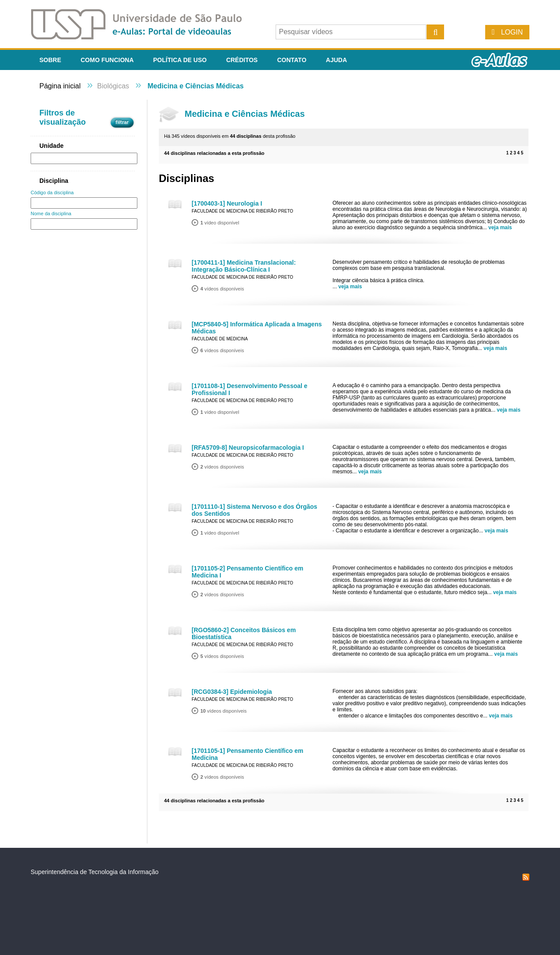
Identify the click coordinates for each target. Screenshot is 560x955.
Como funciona (107, 60)
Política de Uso (180, 60)
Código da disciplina (52, 192)
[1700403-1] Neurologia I (227, 203)
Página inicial (60, 86)
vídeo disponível (220, 223)
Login (512, 32)
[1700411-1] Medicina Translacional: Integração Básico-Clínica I (244, 266)
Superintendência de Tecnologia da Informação (94, 872)
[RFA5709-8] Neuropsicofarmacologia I (248, 448)
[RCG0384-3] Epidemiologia (232, 692)
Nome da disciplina (51, 213)
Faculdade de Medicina (220, 339)
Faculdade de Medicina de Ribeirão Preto (242, 211)
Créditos (242, 60)
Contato (292, 60)
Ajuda (336, 60)
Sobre (50, 60)
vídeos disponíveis (222, 289)
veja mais (500, 227)
